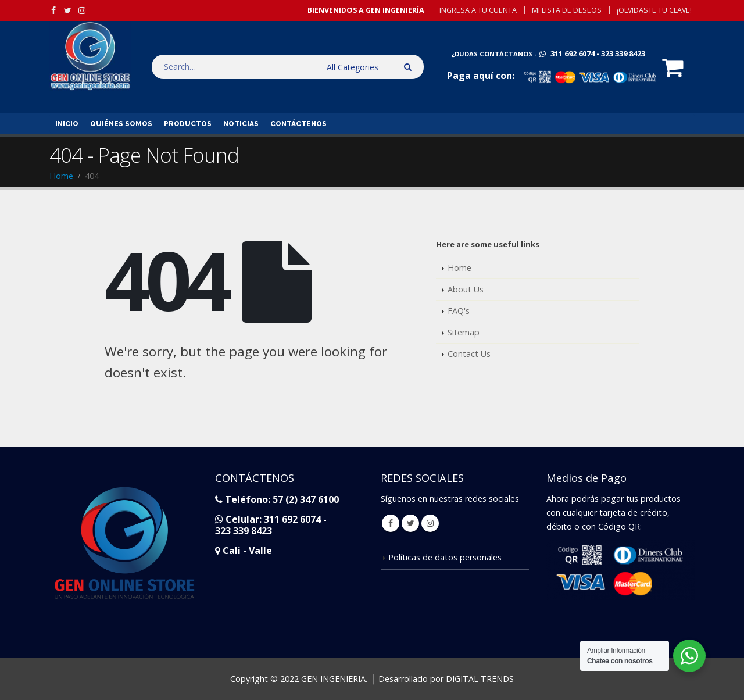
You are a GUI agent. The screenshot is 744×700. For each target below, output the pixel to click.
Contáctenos (298, 124)
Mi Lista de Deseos (567, 10)
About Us (466, 289)
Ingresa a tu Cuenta (478, 10)
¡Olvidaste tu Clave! (654, 10)
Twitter (410, 523)
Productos (188, 124)
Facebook (391, 523)
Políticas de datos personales (445, 557)
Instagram (430, 523)
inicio (67, 124)
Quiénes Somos (121, 124)
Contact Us (469, 354)
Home (459, 268)
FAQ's (459, 311)
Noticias (241, 124)
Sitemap (464, 332)
